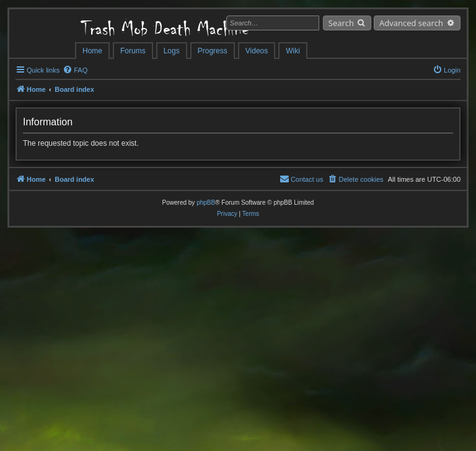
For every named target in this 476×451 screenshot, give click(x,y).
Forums (133, 51)
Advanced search (411, 23)
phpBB (206, 203)
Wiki (293, 51)
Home (92, 51)
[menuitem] (75, 70)
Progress (213, 51)
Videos (257, 51)
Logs (172, 51)
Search (341, 23)
